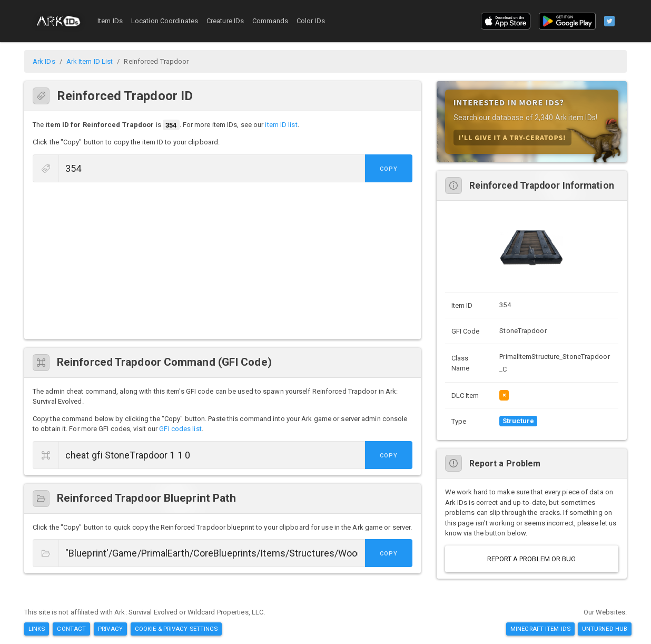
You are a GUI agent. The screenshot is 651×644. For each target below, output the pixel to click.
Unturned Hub (605, 629)
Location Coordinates (165, 21)
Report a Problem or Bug (531, 559)
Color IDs (311, 21)
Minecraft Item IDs (540, 629)
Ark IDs (44, 61)
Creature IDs (225, 21)
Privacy (110, 629)
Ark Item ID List (90, 61)
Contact (71, 629)
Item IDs (110, 21)
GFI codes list (180, 429)
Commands (270, 21)
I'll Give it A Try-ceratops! (512, 137)
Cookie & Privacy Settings (176, 629)
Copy (389, 169)
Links (37, 629)
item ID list (281, 125)
